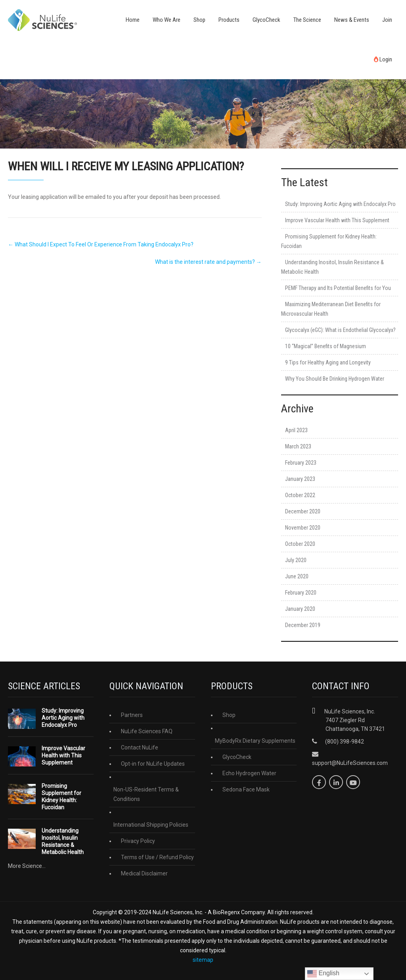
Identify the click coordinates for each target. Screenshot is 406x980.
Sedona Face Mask (246, 789)
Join (387, 20)
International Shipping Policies (151, 825)
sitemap (203, 960)
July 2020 (296, 560)
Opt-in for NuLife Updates (153, 764)
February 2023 (301, 463)
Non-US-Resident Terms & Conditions (146, 794)
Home (133, 20)
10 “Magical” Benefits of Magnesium (326, 346)
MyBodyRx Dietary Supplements (255, 741)
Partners (132, 715)
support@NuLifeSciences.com (350, 763)
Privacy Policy (138, 841)
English (323, 974)
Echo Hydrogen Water (249, 773)
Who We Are (167, 20)
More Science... (27, 866)
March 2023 (298, 446)
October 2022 (300, 495)
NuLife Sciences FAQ (147, 731)
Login (383, 59)
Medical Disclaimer (144, 873)
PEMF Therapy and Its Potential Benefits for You (338, 288)
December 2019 (303, 625)
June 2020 (297, 576)
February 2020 (301, 593)
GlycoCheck (266, 20)
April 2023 (296, 430)
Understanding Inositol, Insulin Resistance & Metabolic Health (63, 841)
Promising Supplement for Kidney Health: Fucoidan (61, 797)
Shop (199, 20)
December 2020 (303, 511)
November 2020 (303, 528)
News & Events (352, 20)
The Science (307, 20)
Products (229, 20)
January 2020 (300, 609)
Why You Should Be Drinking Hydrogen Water (335, 379)
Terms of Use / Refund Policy (157, 857)
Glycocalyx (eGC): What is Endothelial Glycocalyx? (340, 330)
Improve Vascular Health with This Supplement (337, 220)
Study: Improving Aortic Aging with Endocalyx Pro (340, 204)
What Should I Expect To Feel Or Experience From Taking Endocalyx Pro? (101, 244)
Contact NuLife (140, 747)
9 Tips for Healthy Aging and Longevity (328, 362)
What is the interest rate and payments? (208, 262)
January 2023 (300, 479)
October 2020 (300, 544)
